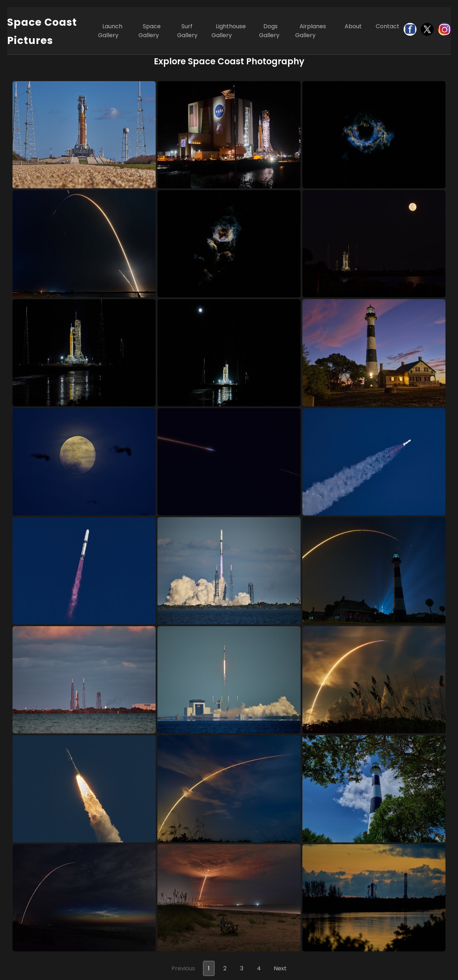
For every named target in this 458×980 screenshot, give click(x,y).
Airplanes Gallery (311, 31)
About (353, 26)
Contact (388, 26)
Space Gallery (150, 31)
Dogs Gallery (269, 31)
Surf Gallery (187, 31)
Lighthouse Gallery (229, 31)
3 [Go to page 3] (242, 968)
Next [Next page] (280, 968)
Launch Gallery (110, 31)
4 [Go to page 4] (259, 968)
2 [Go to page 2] (225, 968)
